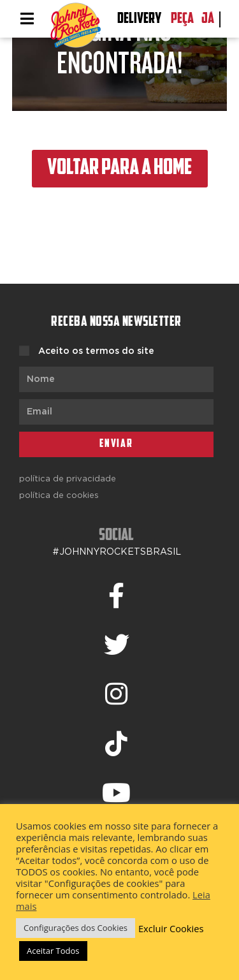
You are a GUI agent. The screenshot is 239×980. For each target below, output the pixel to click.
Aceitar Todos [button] (53, 951)
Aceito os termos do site (96, 351)
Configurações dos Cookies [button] (76, 928)
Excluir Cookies (171, 928)
